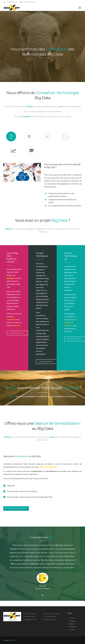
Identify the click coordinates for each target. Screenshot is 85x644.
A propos (72, 621)
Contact (72, 630)
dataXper (6, 640)
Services (72, 624)
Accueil (72, 618)
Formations (73, 627)
